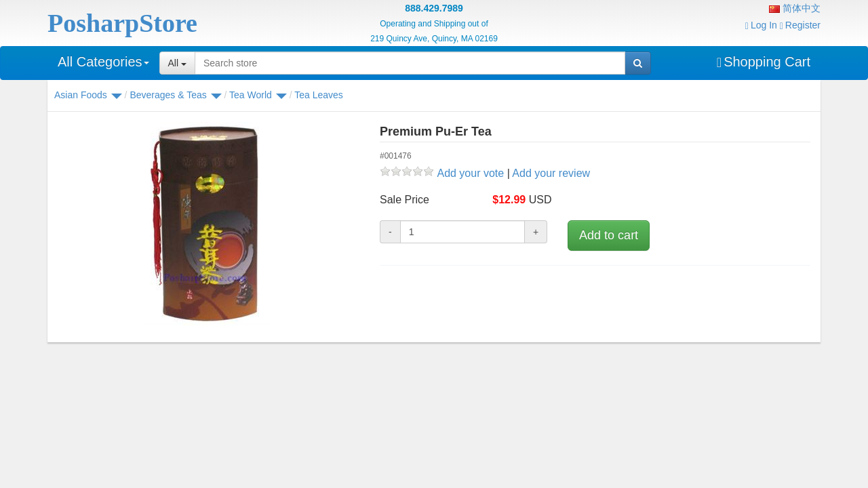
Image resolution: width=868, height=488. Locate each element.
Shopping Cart (764, 62)
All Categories (103, 62)
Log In (761, 25)
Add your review (551, 173)
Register (800, 25)
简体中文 (795, 8)
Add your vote (470, 173)
